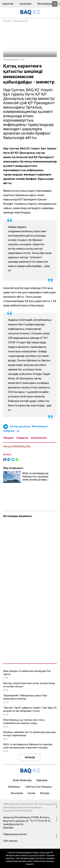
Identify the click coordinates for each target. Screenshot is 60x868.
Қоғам (31, 793)
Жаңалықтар (21, 21)
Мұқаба (7, 21)
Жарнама (42, 780)
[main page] (30, 14)
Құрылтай (8, 4)
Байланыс (14, 787)
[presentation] (55, 4)
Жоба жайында (22, 780)
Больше (30, 757)
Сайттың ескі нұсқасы (38, 787)
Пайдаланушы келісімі (15, 834)
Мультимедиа (45, 4)
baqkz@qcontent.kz (13, 824)
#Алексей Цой (39, 438)
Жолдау (45, 793)
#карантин (22, 438)
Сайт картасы (10, 841)
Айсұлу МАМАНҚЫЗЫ (17, 446)
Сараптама (25, 4)
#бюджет (9, 438)
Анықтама (17, 793)
